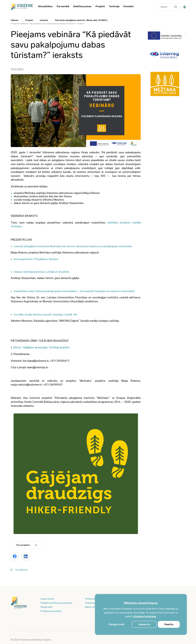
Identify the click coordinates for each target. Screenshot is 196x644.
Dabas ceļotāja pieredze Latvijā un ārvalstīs (41, 272)
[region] (141, 614)
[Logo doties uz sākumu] (24, 603)
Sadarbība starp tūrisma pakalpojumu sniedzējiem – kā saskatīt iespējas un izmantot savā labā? (74, 291)
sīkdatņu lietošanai (145, 616)
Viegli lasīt (46, 607)
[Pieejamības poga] (184, 7)
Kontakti (128, 6)
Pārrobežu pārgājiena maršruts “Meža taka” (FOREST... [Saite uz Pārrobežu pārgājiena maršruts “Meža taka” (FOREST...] (82, 20)
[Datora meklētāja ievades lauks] (169, 7)
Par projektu (27, 545)
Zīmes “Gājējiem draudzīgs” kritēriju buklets (41, 347)
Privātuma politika (51, 611)
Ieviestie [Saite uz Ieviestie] (44, 20)
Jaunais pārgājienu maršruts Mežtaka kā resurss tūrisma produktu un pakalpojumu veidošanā (73, 246)
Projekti (100, 6)
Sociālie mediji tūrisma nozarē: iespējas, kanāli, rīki (45, 315)
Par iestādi (63, 6)
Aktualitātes (45, 6)
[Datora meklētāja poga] (177, 7)
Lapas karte (47, 599)
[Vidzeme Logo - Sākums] (21, 7)
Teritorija (114, 6)
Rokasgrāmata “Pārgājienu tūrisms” (36, 259)
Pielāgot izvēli (116, 624)
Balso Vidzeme (94, 607)
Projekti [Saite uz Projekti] (29, 20)
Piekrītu (169, 624)
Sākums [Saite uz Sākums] (15, 20)
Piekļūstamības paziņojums (56, 603)
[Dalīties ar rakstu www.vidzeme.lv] (15, 557)
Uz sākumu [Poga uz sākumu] (19, 570)
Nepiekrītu (144, 624)
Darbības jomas (82, 6)
